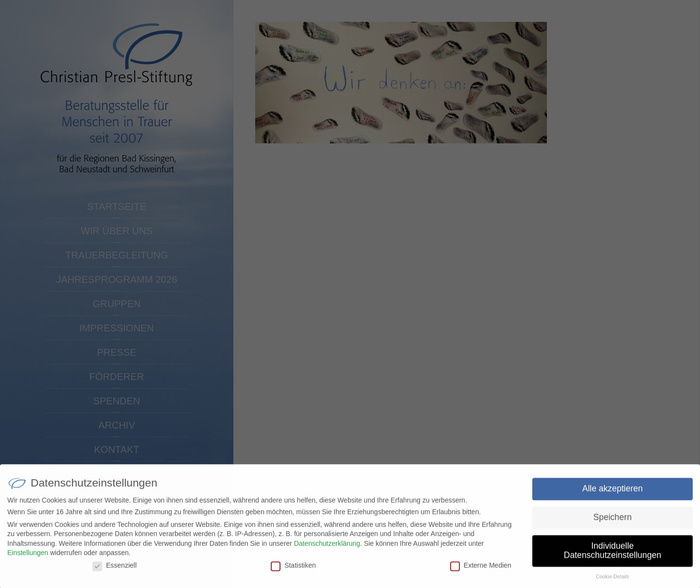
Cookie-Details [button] (612, 581)
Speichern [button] (613, 521)
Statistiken (293, 570)
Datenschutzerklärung (327, 548)
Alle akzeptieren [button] (613, 493)
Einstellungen (28, 557)
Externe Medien (481, 570)
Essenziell (114, 570)
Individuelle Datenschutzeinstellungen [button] (612, 555)
